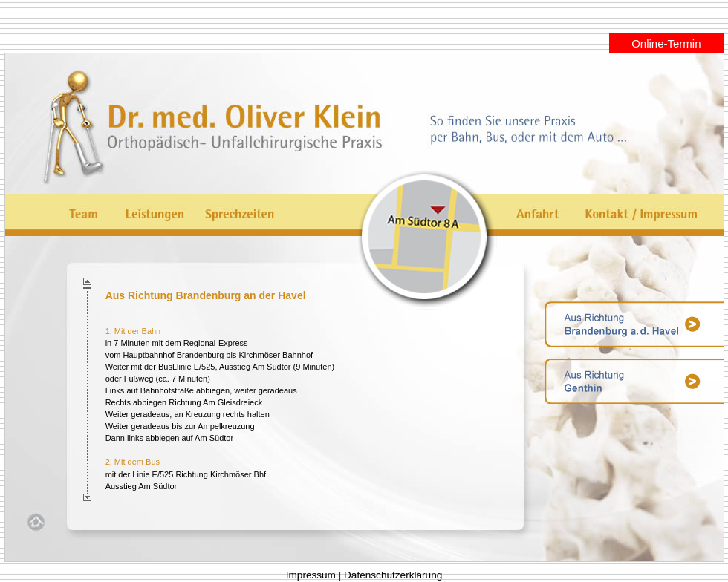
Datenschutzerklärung (393, 575)
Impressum (311, 575)
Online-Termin (666, 43)
